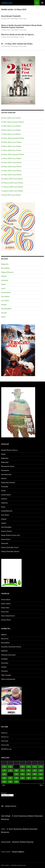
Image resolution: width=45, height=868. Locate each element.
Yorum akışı (5, 745)
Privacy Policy (5, 865)
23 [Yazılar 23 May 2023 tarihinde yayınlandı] (10, 778)
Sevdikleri (4, 659)
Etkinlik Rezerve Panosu (9, 450)
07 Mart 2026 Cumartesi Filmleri (12, 122)
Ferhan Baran (6, 599)
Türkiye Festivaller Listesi (10, 547)
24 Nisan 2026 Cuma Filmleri (11, 158)
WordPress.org (6, 749)
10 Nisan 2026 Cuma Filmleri (11, 146)
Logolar (4, 523)
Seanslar (4, 313)
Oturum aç (5, 737)
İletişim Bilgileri (18, 852)
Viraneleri (4, 671)
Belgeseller (5, 264)
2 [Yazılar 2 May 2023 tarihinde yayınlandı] (10, 767)
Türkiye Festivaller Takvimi (10, 551)
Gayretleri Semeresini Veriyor (11, 647)
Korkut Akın (5, 608)
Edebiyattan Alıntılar (8, 482)
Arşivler (4, 793)
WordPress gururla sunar (19, 865)
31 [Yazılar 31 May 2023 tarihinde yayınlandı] (16, 782)
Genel (3, 288)
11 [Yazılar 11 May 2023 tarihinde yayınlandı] (22, 770)
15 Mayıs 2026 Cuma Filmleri (11, 171)
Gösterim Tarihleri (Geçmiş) (23, 842)
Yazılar (3, 317)
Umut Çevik (6, 842)
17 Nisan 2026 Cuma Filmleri (11, 150)
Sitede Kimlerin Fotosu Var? (11, 535)
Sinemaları (5, 663)
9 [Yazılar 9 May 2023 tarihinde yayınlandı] (10, 770)
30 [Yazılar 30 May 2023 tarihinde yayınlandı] (10, 782)
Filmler (4, 284)
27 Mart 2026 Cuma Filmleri (11, 134)
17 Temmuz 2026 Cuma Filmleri (12, 187)
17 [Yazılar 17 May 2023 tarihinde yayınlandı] (16, 774)
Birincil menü (42, 3)
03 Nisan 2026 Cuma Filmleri (11, 142)
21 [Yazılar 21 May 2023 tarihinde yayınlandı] (41, 774)
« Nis (3, 785)
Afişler (3, 454)
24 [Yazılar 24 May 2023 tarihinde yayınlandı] (16, 778)
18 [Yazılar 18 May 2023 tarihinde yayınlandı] (22, 774)
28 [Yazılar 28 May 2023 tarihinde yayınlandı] (41, 778)
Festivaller (5, 280)
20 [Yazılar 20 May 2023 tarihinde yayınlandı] (35, 774)
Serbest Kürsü (6, 620)
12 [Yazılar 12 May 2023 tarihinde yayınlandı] (29, 770)
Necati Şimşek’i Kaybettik (11, 16)
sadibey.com (7, 3)
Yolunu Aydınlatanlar (8, 679)
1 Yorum (22, 37)
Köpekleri (4, 651)
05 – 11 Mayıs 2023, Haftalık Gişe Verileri (17, 44)
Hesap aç (4, 733)
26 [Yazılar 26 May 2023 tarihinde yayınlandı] (29, 778)
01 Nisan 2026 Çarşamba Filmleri (13, 138)
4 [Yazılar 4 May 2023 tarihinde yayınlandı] (22, 767)
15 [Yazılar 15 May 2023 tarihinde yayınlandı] (4, 774)
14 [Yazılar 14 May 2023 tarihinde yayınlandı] (41, 770)
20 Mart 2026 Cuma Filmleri (11, 130)
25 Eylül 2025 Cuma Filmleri (11, 195)
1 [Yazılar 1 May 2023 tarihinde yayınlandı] (4, 767)
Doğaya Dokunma (7, 272)
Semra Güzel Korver (8, 616)
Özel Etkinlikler (6, 309)
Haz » (42, 785)
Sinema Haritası (7, 531)
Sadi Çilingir (15, 19)
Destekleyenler (6, 474)
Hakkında (4, 503)
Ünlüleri (4, 667)
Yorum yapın (23, 19)
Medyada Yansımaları (8, 655)
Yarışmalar (5, 543)
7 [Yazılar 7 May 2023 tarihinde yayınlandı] (41, 767)
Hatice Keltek (6, 604)
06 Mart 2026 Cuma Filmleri (11, 118)
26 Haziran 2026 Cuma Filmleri (12, 179)
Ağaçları (4, 635)
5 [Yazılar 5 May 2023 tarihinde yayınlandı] (29, 767)
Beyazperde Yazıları (8, 466)
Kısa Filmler (5, 301)
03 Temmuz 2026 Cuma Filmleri (12, 183)
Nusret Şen (5, 612)
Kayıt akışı (5, 741)
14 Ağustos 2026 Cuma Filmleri (12, 191)
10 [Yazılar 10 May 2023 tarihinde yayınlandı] (16, 770)
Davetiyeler (5, 470)
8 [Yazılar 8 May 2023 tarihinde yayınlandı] (4, 770)
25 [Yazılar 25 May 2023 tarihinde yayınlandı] (22, 778)
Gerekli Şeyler (6, 292)
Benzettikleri (5, 268)
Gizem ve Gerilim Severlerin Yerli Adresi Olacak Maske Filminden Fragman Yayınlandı (22, 26)
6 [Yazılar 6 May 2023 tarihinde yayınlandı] (35, 767)
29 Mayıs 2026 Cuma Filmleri (11, 175)
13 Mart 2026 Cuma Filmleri (11, 126)
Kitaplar (4, 305)
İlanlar (3, 507)
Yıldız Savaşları (6, 675)
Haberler (4, 499)
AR (2, 806)
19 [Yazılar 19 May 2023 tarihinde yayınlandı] (29, 774)
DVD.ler (4, 276)
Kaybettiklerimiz (7, 511)
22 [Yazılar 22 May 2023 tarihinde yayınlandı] (4, 778)
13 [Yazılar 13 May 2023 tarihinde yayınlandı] (35, 770)
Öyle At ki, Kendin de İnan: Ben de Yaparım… (18, 34)
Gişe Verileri (5, 296)
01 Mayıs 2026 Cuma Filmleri (11, 162)
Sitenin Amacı (6, 539)
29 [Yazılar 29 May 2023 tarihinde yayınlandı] (4, 782)
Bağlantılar (5, 458)
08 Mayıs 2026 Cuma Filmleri (11, 166)
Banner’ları (5, 639)
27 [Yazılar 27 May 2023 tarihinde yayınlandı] (35, 778)
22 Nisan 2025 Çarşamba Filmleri (13, 154)
